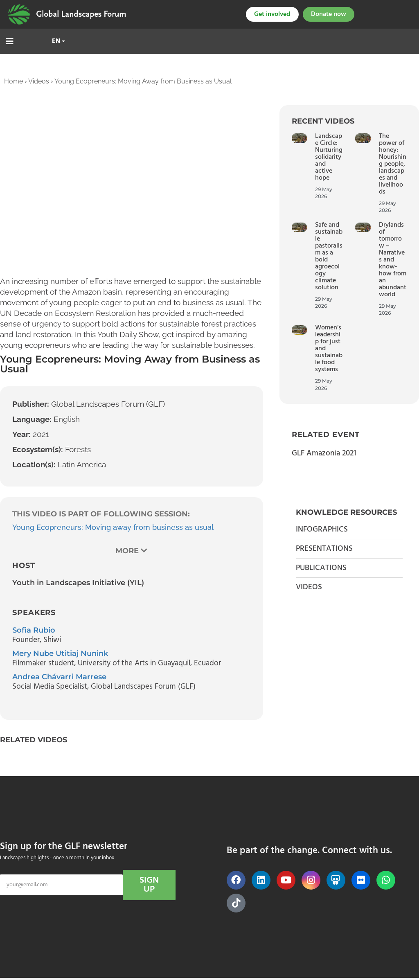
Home (14, 81)
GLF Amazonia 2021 (324, 453)
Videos (39, 81)
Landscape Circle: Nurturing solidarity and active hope (329, 157)
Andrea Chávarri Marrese (59, 677)
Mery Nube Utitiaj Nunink (60, 653)
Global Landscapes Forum (81, 14)
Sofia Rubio (34, 630)
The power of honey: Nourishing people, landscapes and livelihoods (393, 164)
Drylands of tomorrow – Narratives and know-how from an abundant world (393, 260)
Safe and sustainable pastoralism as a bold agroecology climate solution (329, 256)
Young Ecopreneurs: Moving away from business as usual (113, 527)
